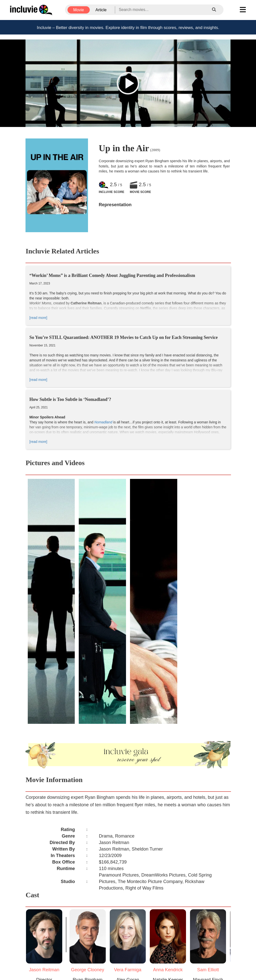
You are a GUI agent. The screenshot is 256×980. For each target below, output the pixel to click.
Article (101, 10)
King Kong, (91, 375)
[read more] (38, 318)
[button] (128, 83)
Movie (79, 10)
